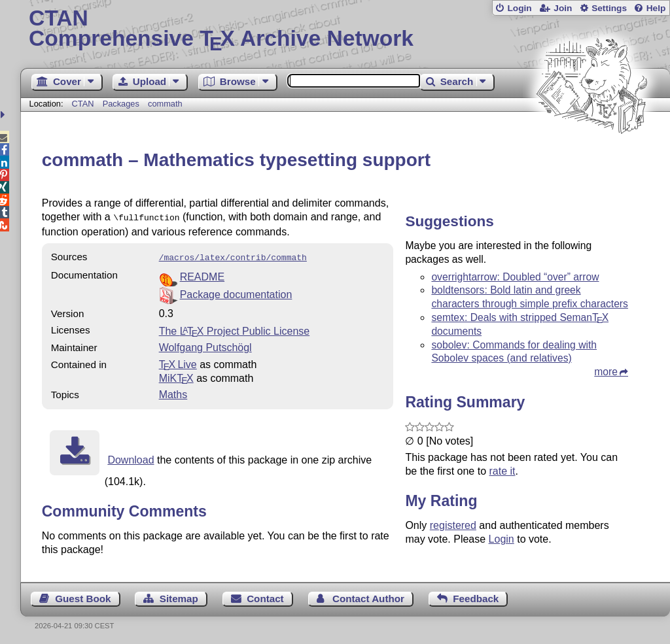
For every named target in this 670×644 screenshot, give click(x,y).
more (606, 372)
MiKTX (176, 376)
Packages (122, 104)
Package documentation (236, 292)
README (202, 274)
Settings (609, 8)
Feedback (476, 596)
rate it (502, 471)
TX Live (178, 362)
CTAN (83, 104)
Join (563, 8)
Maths (173, 392)
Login (519, 8)
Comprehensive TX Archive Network (345, 29)
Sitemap (179, 596)
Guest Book (83, 596)
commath (165, 104)
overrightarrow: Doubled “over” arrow (515, 277)
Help (656, 8)
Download (131, 457)
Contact (265, 596)
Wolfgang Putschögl (205, 345)
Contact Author (368, 596)
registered (453, 525)
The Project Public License (235, 329)
